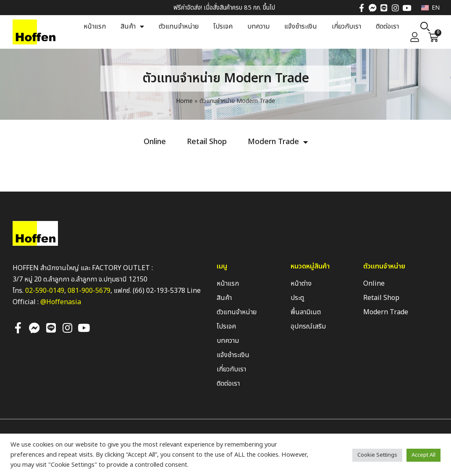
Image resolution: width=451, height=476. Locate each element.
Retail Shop (207, 142)
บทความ (258, 26)
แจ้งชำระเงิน (301, 26)
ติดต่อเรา (387, 26)
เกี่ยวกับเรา (346, 26)
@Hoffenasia (61, 302)
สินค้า (132, 26)
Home (184, 101)
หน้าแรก (95, 26)
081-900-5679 (89, 291)
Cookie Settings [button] (377, 455)
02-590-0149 (45, 291)
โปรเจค (223, 26)
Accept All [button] (423, 455)
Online (155, 142)
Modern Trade (278, 142)
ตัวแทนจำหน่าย (179, 26)
